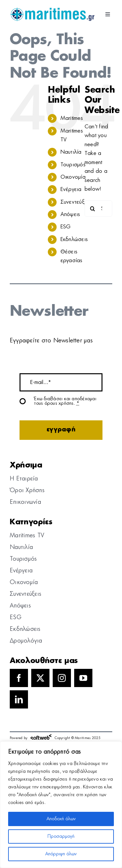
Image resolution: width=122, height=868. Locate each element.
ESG (66, 227)
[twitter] (40, 678)
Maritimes (72, 118)
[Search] (93, 209)
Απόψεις (70, 214)
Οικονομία (73, 177)
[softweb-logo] (41, 736)
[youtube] (83, 678)
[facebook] (19, 678)
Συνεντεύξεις (76, 202)
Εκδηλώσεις (74, 239)
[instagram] (62, 678)
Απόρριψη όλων (61, 854)
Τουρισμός (73, 165)
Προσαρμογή (61, 836)
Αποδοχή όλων (61, 819)
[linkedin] (19, 699)
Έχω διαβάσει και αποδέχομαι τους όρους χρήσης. (65, 401)
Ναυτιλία (71, 152)
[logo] (52, 10)
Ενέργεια (71, 189)
